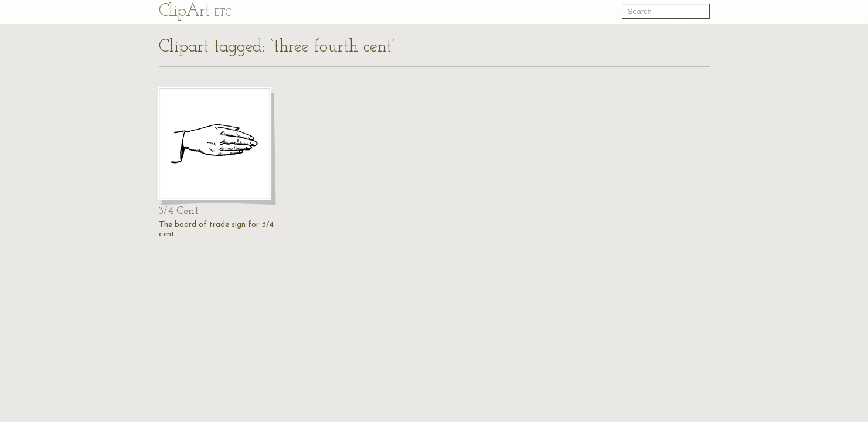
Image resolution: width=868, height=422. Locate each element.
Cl (195, 11)
